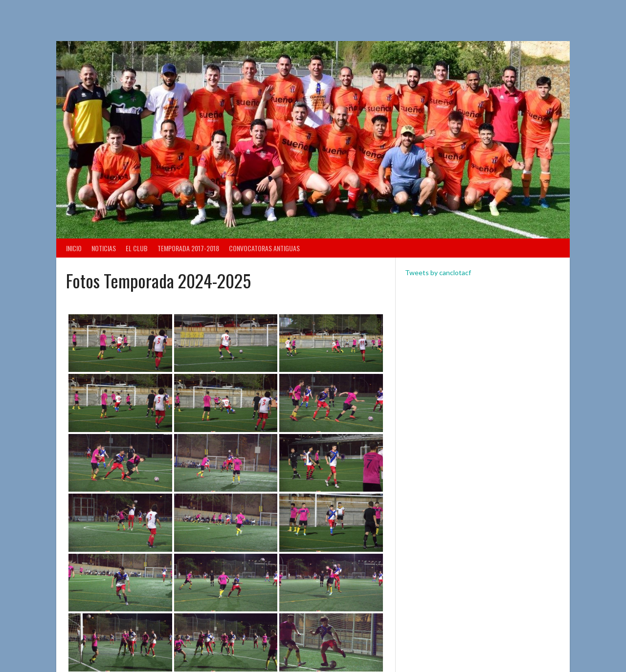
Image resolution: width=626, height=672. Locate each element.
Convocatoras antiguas (264, 248)
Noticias (104, 248)
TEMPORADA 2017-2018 (188, 248)
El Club (137, 248)
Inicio (74, 248)
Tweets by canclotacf (438, 272)
